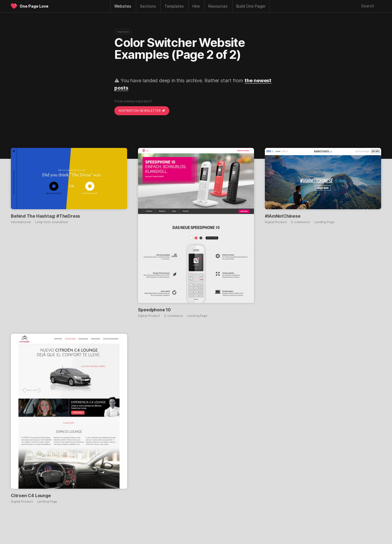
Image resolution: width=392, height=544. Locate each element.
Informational (21, 222)
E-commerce (174, 316)
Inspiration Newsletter (142, 111)
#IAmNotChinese (283, 216)
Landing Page (197, 316)
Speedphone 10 (154, 310)
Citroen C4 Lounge (31, 496)
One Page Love (34, 6)
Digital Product (149, 316)
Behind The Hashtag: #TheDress (45, 216)
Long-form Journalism (51, 222)
